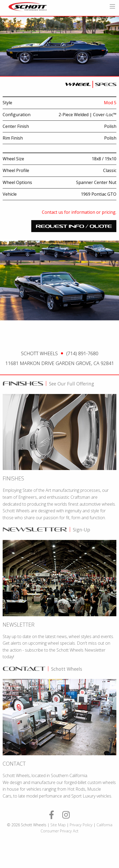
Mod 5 (110, 103)
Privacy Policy (81, 825)
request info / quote (74, 226)
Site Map (58, 825)
